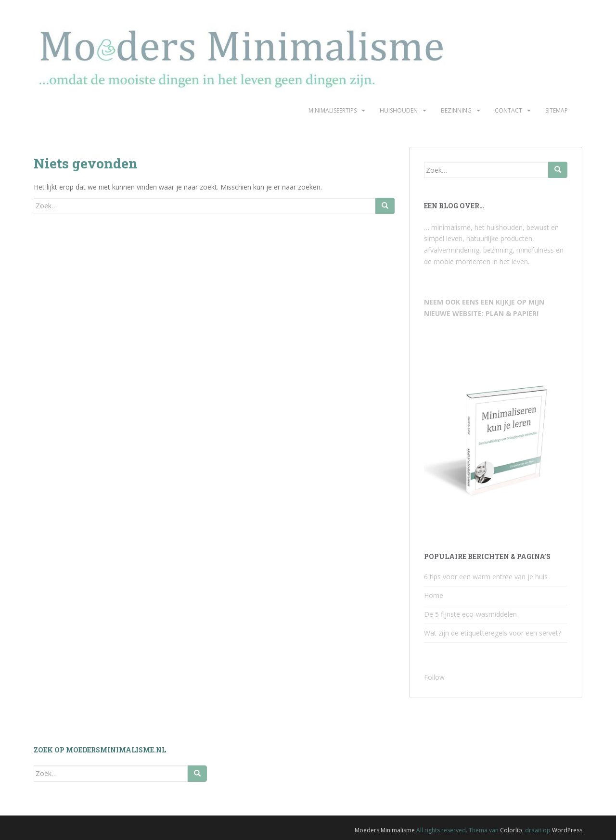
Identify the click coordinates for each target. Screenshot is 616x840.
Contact (508, 110)
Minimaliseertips (333, 110)
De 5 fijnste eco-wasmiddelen (470, 614)
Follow (434, 677)
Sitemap (557, 110)
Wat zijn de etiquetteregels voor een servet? (493, 633)
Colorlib (511, 830)
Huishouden (399, 110)
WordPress (567, 830)
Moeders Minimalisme (385, 830)
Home (434, 595)
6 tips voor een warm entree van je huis (486, 577)
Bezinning (456, 110)
